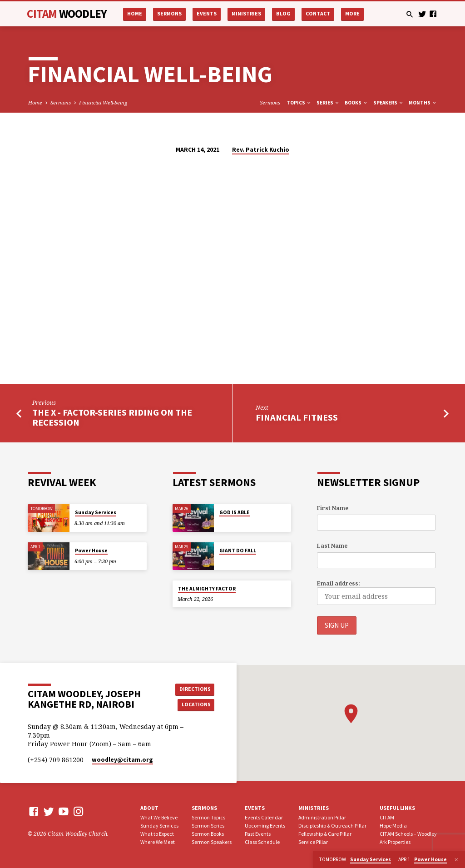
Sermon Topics (208, 817)
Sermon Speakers (212, 841)
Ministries (246, 13)
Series (328, 103)
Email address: (339, 583)
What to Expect (157, 833)
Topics (299, 103)
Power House (91, 551)
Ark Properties (395, 841)
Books (356, 103)
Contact (318, 13)
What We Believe (159, 817)
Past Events (258, 833)
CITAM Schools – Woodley (408, 833)
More (352, 13)
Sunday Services (96, 512)
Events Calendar (264, 817)
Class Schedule (262, 841)
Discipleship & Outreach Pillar (332, 825)
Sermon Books (208, 833)
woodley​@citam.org (122, 759)
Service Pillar (313, 841)
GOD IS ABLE (235, 512)
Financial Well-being (103, 102)
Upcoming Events (265, 825)
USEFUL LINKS (397, 808)
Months (423, 103)
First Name (333, 508)
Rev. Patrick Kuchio (261, 150)
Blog (283, 13)
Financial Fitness (297, 417)
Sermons (169, 13)
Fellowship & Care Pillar (325, 833)
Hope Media (393, 825)
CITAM (67, 14)
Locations (194, 705)
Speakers (388, 103)
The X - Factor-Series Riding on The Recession (112, 418)
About (149, 808)
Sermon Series (208, 825)
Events (207, 13)
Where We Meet (158, 841)
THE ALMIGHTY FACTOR (207, 589)
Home (135, 13)
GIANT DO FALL (238, 551)
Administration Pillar (322, 817)
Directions (194, 688)
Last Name (332, 546)
